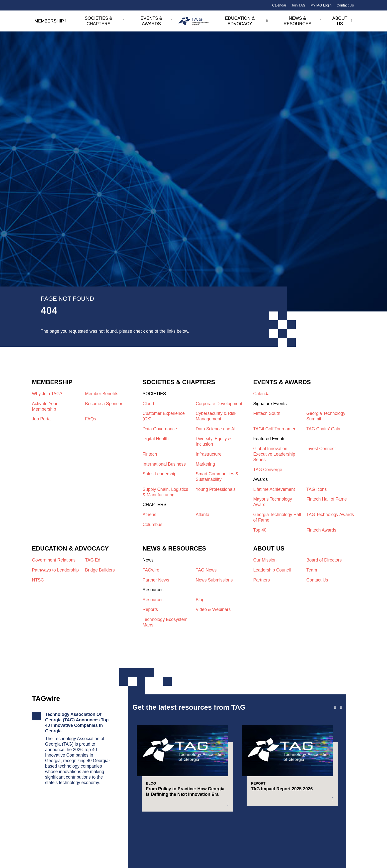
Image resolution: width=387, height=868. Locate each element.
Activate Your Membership (45, 406)
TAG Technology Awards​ (330, 515)
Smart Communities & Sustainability (217, 477)
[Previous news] (103, 699)
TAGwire (151, 570)
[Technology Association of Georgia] (193, 21)
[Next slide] (341, 707)
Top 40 (260, 530)
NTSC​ (38, 580)
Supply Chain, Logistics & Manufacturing (165, 492)
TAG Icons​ (317, 489)
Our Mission (265, 560)
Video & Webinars (213, 609)
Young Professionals (216, 489)
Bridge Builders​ (100, 570)
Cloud (148, 404)
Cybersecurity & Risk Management (216, 416)
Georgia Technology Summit (326, 416)
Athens (149, 515)
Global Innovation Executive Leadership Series (274, 454)
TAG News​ (206, 570)
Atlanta (203, 515)
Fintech (150, 454)
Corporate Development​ (219, 404)
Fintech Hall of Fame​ (327, 499)
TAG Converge (268, 470)
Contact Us (345, 5)
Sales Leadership (160, 474)
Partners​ (261, 580)
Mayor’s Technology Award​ (273, 502)
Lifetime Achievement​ (274, 489)
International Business (164, 464)
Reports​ (150, 609)
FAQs (91, 419)
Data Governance (160, 429)
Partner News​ (156, 580)
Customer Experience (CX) (164, 416)
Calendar (279, 5)
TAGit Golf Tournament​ (275, 429)
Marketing (205, 464)
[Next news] (109, 699)
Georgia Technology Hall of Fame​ (277, 517)
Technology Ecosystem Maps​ (165, 622)
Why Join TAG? (47, 394)
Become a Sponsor (104, 404)
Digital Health (156, 439)
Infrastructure (209, 454)
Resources (153, 600)
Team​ (312, 570)
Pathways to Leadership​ (55, 570)
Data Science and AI (216, 429)
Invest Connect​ (321, 449)
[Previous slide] (335, 707)
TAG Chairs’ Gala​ (323, 429)
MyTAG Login (321, 5)
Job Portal (42, 419)
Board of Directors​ (324, 560)
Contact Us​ (317, 580)
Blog (200, 600)
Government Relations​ (54, 560)
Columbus (152, 525)
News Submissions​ (214, 580)
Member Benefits (102, 394)
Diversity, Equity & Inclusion (213, 441)
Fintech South (267, 413)
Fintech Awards (321, 530)
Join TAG (298, 5)
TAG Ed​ (93, 560)
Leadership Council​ (272, 570)
